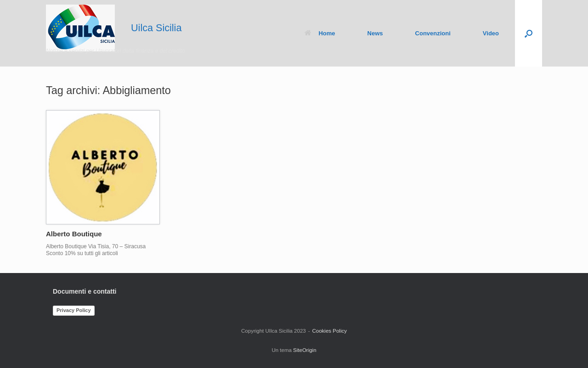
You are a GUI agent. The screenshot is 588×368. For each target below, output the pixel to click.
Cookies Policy (330, 331)
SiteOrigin (305, 350)
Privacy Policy (74, 310)
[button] (529, 33)
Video (491, 33)
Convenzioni (433, 33)
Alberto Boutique (74, 234)
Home (320, 33)
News (375, 33)
